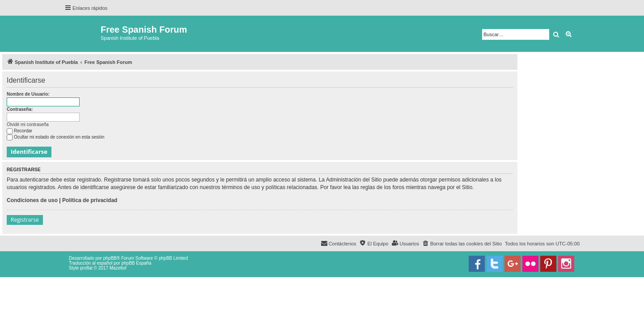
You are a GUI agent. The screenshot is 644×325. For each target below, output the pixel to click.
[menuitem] (462, 244)
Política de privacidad (90, 200)
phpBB (110, 258)
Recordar (19, 131)
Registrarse (25, 220)
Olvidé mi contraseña (28, 125)
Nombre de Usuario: (28, 94)
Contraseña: (20, 109)
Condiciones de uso (32, 200)
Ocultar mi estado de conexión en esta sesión (55, 137)
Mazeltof (118, 268)
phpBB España (136, 263)
